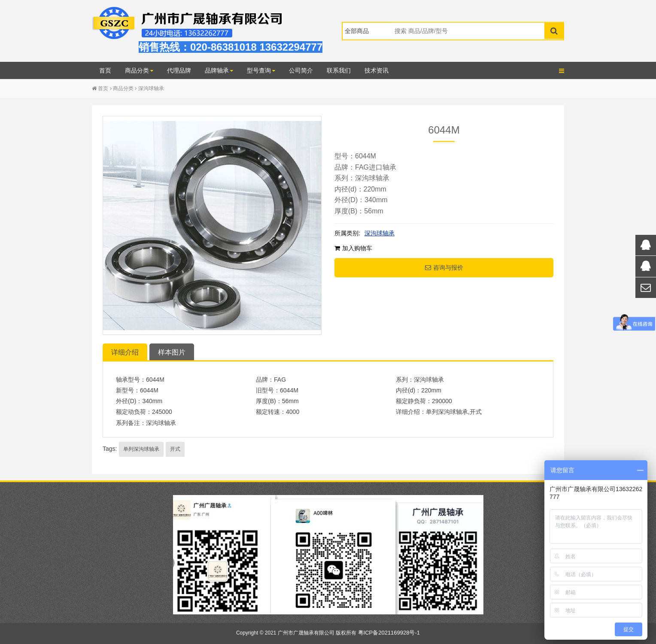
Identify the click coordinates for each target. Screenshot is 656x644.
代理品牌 (179, 70)
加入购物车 (353, 248)
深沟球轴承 (151, 88)
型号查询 (261, 70)
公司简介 (301, 70)
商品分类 (139, 70)
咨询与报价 (444, 267)
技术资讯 (377, 70)
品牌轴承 (219, 70)
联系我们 (339, 70)
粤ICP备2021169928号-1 (389, 633)
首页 (105, 70)
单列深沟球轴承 (141, 449)
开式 (175, 449)
